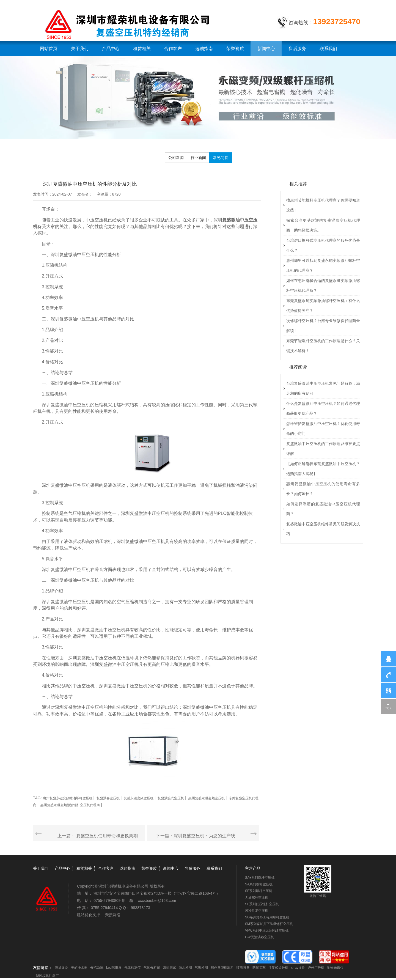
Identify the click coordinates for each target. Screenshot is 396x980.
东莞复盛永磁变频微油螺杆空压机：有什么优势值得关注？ (323, 306)
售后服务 (297, 49)
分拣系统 (97, 968)
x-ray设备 (298, 968)
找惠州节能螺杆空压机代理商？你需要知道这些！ (323, 205)
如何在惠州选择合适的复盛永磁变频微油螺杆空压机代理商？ (323, 286)
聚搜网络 (113, 915)
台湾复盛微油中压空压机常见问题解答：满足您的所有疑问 (323, 388)
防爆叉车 (259, 968)
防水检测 (185, 968)
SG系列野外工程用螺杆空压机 (267, 917)
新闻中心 (266, 49)
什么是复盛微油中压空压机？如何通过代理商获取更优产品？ (323, 408)
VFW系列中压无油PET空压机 (267, 930)
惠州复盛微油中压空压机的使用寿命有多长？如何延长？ (323, 489)
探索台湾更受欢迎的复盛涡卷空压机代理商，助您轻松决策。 (323, 225)
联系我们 (328, 49)
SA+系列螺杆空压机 (260, 878)
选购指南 (204, 49)
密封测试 (169, 968)
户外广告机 (316, 968)
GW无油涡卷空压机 (259, 937)
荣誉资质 (235, 49)
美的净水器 (79, 968)
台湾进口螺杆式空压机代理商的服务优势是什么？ (323, 245)
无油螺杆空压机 (257, 897)
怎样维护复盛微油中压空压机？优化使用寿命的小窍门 (323, 429)
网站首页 (49, 49)
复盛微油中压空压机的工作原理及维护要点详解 (323, 449)
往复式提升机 (278, 968)
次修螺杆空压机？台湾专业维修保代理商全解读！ (323, 326)
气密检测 (201, 968)
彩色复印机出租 (222, 968)
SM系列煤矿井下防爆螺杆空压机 (269, 924)
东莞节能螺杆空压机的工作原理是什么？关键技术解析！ (323, 346)
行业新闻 (198, 158)
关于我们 (80, 49)
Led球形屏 (114, 968)
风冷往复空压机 (257, 911)
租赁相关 (142, 49)
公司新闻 (176, 158)
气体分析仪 (152, 968)
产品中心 (111, 49)
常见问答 (221, 158)
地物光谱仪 (335, 968)
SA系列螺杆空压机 (259, 884)
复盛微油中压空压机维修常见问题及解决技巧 (323, 529)
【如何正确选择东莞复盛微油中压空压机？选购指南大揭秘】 (323, 469)
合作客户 (173, 49)
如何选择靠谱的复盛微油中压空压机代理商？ (323, 509)
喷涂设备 (62, 968)
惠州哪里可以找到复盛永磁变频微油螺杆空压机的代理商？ (323, 265)
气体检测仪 (133, 968)
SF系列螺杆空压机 (259, 891)
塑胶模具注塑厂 (47, 976)
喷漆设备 (243, 968)
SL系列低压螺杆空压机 (262, 904)
